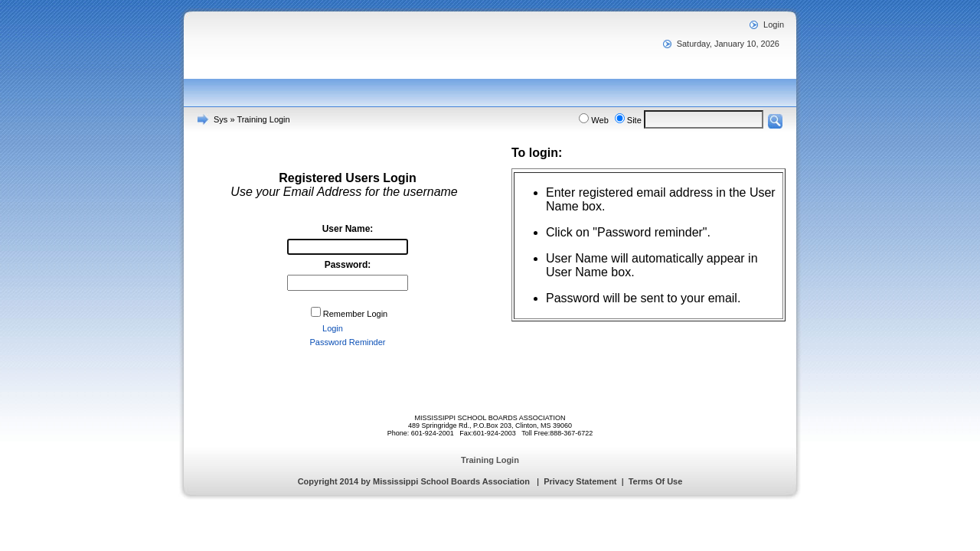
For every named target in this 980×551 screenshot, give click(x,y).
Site (634, 120)
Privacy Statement (580, 481)
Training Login (263, 119)
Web (599, 120)
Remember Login (355, 314)
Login (774, 24)
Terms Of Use (656, 481)
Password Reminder (347, 342)
